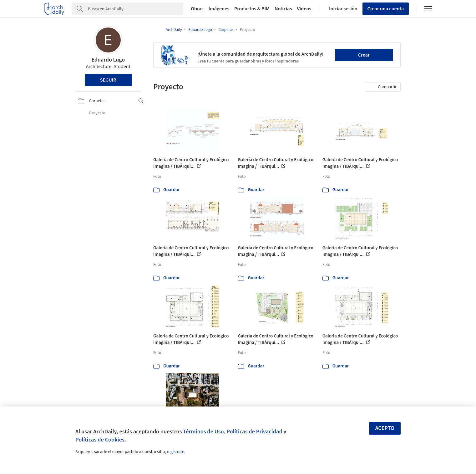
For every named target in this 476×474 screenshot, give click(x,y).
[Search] (136, 9)
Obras (197, 9)
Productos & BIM (252, 9)
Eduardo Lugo (108, 60)
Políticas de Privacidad (254, 432)
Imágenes (219, 9)
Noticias (283, 9)
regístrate (175, 452)
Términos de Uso (203, 432)
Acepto (385, 428)
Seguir (108, 80)
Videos (304, 9)
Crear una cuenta (386, 9)
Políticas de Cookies (100, 440)
